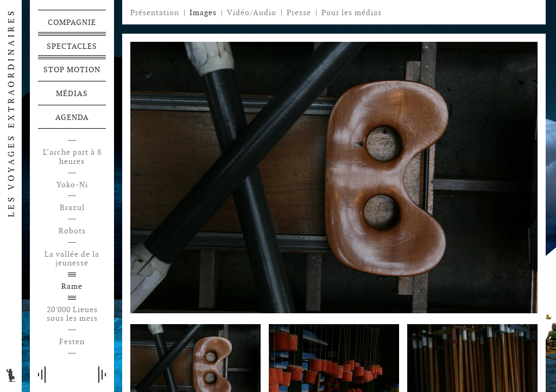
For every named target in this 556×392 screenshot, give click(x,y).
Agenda (72, 117)
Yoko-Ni (72, 185)
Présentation (155, 12)
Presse (299, 12)
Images (203, 12)
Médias (72, 93)
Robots (72, 231)
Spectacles (72, 46)
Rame (72, 286)
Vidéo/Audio (252, 12)
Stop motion (72, 69)
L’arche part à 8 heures (72, 157)
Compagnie (72, 22)
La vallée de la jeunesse (72, 259)
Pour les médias (352, 12)
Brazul (72, 208)
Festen (72, 342)
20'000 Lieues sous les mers (72, 314)
